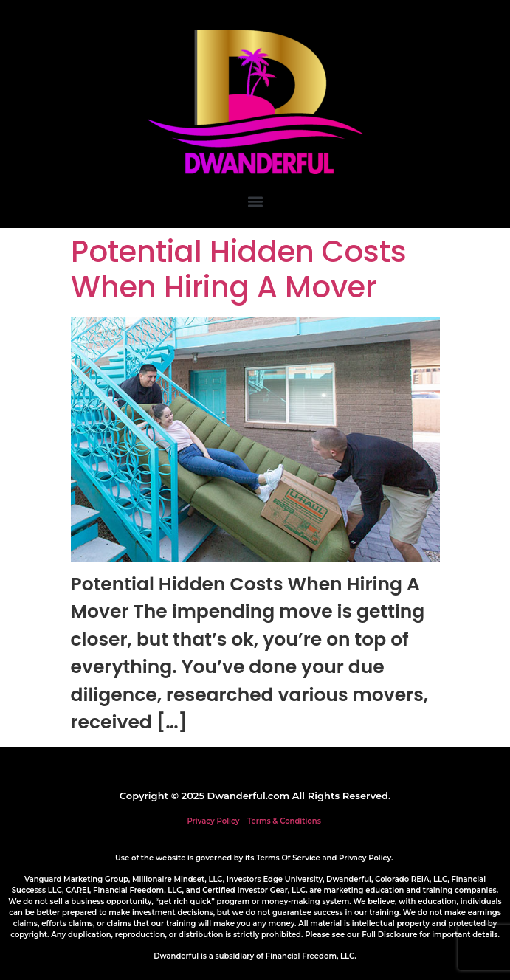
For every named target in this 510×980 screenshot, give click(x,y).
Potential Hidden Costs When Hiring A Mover (239, 269)
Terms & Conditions (284, 821)
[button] (255, 201)
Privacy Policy (213, 821)
